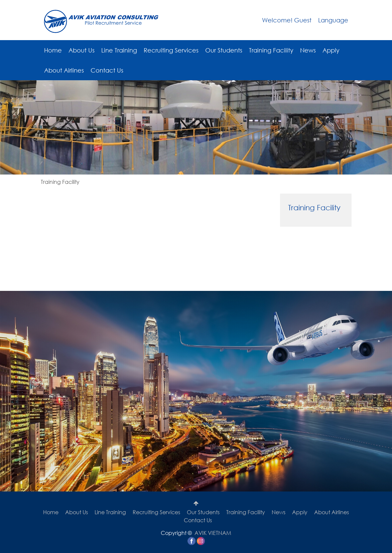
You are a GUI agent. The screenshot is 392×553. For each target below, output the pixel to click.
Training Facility (271, 50)
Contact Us (107, 70)
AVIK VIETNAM (213, 533)
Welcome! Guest (287, 20)
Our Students (224, 50)
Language (333, 20)
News (308, 50)
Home (53, 50)
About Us (82, 50)
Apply (331, 50)
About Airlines (64, 70)
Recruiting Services (171, 50)
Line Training (119, 50)
